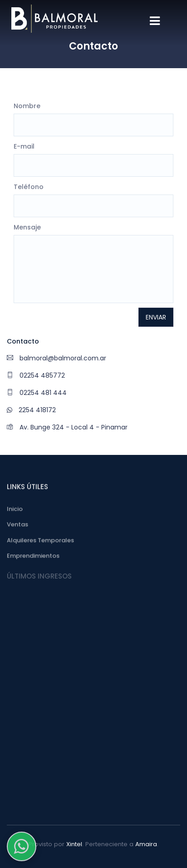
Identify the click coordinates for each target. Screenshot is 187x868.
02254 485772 (36, 375)
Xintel (74, 844)
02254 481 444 (37, 393)
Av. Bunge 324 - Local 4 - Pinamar (67, 427)
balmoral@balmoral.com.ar (57, 358)
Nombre (27, 106)
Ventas (17, 526)
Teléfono (29, 187)
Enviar (156, 317)
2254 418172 (31, 410)
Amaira (146, 844)
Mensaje (27, 227)
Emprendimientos (33, 557)
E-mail (24, 146)
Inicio (15, 510)
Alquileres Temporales (40, 541)
